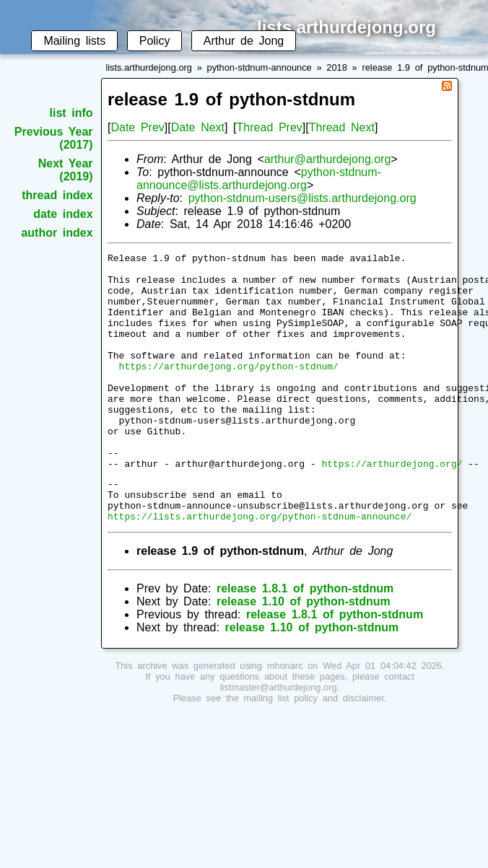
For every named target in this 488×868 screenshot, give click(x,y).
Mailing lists (74, 41)
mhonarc (285, 718)
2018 (336, 67)
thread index (57, 195)
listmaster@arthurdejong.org (279, 739)
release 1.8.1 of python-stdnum (305, 640)
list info (71, 113)
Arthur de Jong (244, 41)
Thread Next (342, 127)
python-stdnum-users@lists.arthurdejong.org (302, 198)
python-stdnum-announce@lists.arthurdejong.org (259, 179)
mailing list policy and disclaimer (314, 750)
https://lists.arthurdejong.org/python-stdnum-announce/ (260, 568)
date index (63, 214)
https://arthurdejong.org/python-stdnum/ (229, 390)
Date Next (198, 127)
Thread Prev (270, 127)
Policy (155, 41)
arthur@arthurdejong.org (327, 159)
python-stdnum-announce (260, 67)
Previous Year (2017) (54, 138)
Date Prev (137, 127)
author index (57, 233)
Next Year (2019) (66, 170)
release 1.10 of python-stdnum (304, 653)
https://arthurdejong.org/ (392, 507)
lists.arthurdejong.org (149, 67)
